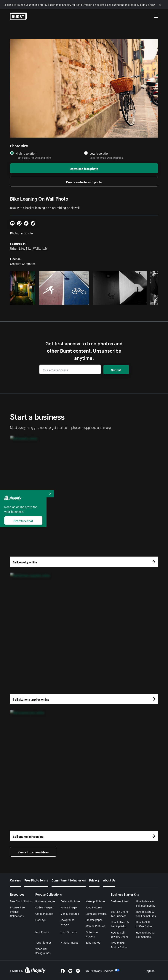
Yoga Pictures (43, 942)
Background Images (67, 922)
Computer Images (96, 913)
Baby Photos (93, 942)
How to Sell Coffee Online (144, 924)
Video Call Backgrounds (43, 951)
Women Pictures (95, 926)
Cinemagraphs (94, 920)
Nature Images (69, 907)
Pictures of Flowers (92, 934)
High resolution (26, 153)
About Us (109, 880)
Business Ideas (120, 901)
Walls (37, 248)
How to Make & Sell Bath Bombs (146, 903)
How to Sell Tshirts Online (119, 945)
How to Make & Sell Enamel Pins (146, 914)
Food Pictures (94, 907)
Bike (29, 248)
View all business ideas (33, 852)
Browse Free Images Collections (17, 911)
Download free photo (84, 168)
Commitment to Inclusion (69, 880)
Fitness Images (69, 942)
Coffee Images (44, 907)
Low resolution (100, 153)
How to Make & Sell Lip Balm (120, 924)
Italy (45, 248)
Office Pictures (44, 913)
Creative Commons (23, 263)
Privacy (94, 880)
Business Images (45, 901)
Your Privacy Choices (103, 970)
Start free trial (23, 520)
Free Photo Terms (36, 880)
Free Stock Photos (21, 901)
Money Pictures (70, 913)
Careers (15, 880)
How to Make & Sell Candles (145, 934)
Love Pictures (69, 932)
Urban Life (17, 248)
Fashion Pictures (70, 901)
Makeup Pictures (95, 901)
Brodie (28, 233)
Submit (116, 370)
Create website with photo (84, 182)
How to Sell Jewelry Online (120, 934)
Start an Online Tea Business (120, 914)
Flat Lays (40, 920)
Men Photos (42, 932)
